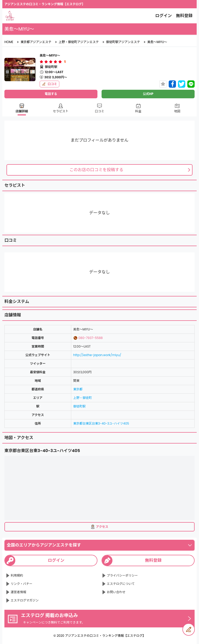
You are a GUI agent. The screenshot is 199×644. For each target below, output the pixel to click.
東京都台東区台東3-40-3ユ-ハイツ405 (101, 423)
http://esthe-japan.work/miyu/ (97, 355)
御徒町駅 (80, 406)
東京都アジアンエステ (36, 42)
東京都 (78, 389)
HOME (9, 42)
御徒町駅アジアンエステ (123, 42)
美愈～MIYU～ (157, 42)
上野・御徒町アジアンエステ (79, 42)
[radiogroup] (51, 62)
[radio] (42, 62)
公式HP (148, 94)
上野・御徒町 (83, 398)
